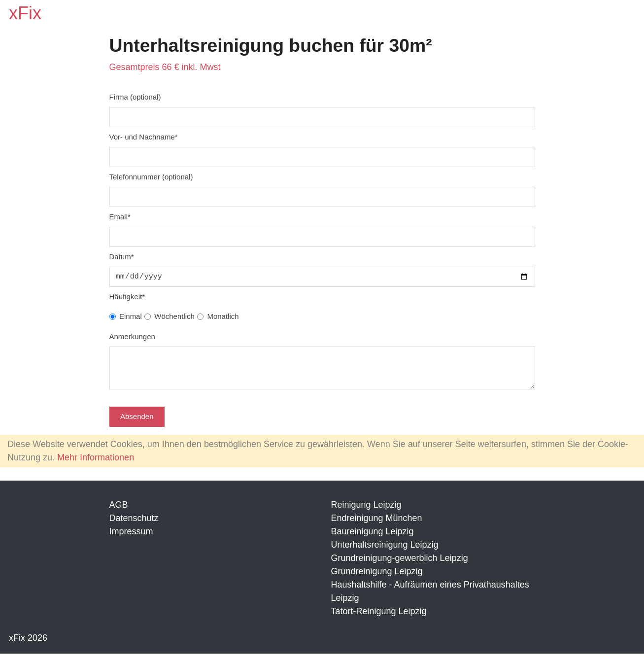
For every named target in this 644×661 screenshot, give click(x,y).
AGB (119, 512)
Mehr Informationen (96, 465)
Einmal (131, 316)
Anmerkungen (132, 336)
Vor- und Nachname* (144, 137)
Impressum (131, 539)
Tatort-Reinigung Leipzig (379, 619)
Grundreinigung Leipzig (377, 579)
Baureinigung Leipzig (373, 539)
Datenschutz (134, 525)
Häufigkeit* (127, 296)
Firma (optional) (135, 97)
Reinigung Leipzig (366, 512)
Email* (120, 217)
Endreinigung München (377, 525)
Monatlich (223, 316)
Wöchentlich (174, 316)
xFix (25, 13)
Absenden (137, 424)
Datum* (122, 257)
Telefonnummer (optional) (151, 177)
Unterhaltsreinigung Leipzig (385, 552)
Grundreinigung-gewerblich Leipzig (400, 565)
